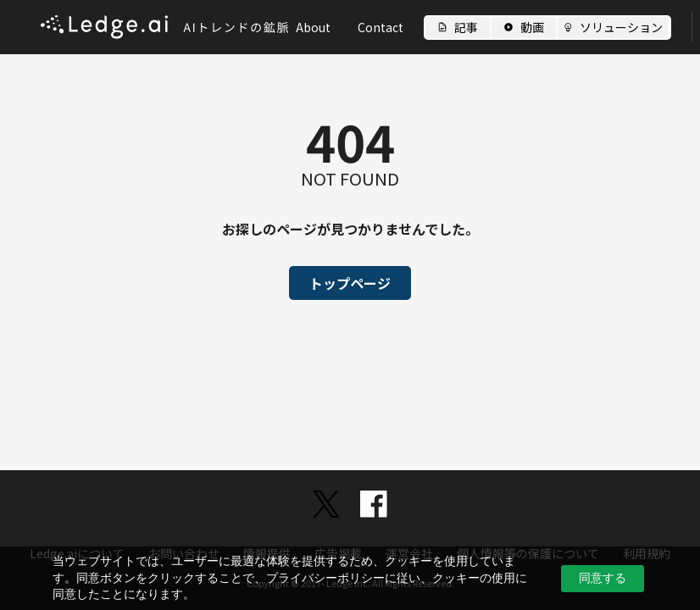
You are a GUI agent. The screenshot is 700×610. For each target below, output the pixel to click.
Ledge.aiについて (77, 553)
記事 (466, 27)
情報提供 (267, 553)
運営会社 (409, 553)
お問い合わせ (184, 553)
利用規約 (647, 553)
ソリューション (621, 27)
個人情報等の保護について (528, 553)
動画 (532, 27)
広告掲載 (338, 553)
